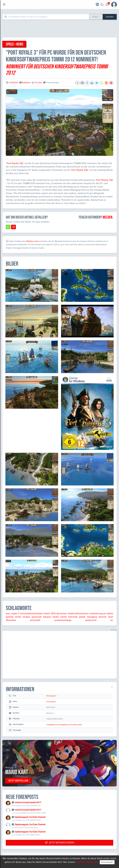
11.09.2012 (13, 83)
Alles (95, 17)
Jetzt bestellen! (18, 781)
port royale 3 (13, 613)
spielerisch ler (99, 620)
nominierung (96, 613)
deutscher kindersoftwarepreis (73, 613)
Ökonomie (11, 620)
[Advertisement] (60, 28)
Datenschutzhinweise (87, 862)
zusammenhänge (63, 620)
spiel (111, 617)
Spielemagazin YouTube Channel (30, 817)
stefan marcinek (69, 617)
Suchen (110, 17)
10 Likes (38, 83)
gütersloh (37, 617)
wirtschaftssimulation (32, 613)
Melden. (108, 217)
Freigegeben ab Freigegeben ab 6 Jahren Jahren (64, 725)
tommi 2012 (50, 613)
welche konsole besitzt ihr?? (28, 802)
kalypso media (51, 617)
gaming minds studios (18, 617)
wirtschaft (35, 620)
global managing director (93, 617)
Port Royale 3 (15, 163)
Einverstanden (107, 862)
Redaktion (26, 83)
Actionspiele (51, 702)
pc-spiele (108, 613)
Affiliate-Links (32, 241)
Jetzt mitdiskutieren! (60, 843)
